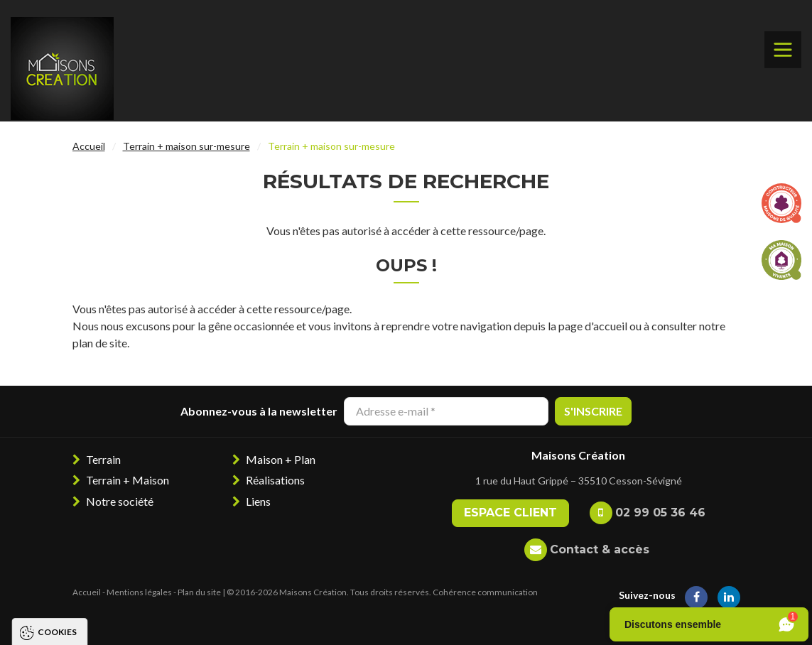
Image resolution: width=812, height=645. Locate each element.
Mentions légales (139, 592)
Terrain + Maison (128, 480)
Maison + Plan (281, 459)
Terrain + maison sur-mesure (186, 146)
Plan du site (199, 592)
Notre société (120, 501)
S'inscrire (593, 411)
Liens (258, 501)
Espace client (510, 513)
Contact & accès (600, 549)
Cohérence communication (485, 592)
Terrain (103, 459)
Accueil (89, 146)
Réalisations (275, 480)
